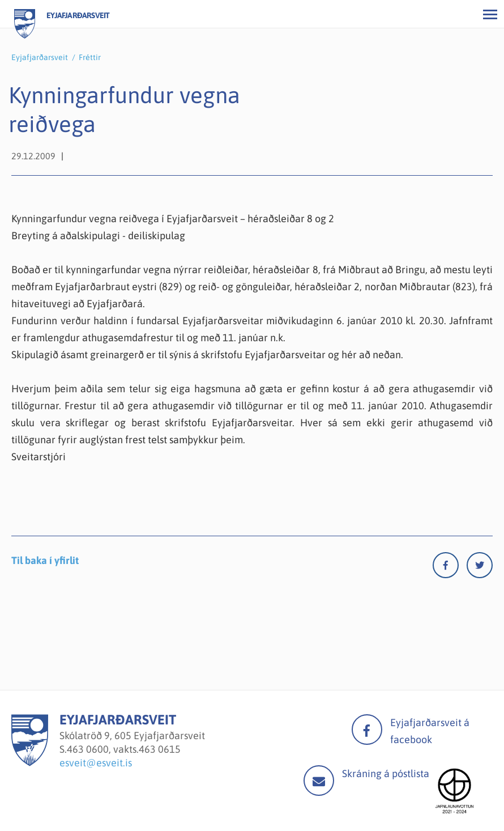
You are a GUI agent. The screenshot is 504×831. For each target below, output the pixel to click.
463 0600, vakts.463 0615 (124, 749)
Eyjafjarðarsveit (40, 57)
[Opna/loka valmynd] (490, 14)
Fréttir (90, 57)
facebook (367, 730)
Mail (319, 781)
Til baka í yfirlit (45, 560)
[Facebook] (450, 568)
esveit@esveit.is (96, 763)
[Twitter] (480, 568)
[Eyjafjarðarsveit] (30, 763)
